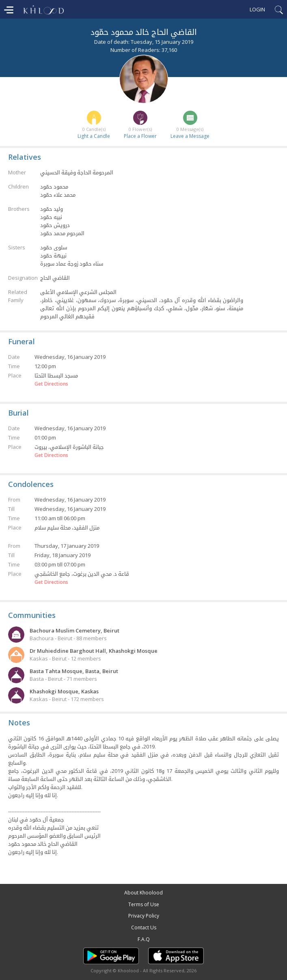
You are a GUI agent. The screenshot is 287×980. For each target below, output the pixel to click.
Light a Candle (94, 136)
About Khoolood (143, 893)
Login (257, 9)
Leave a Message (190, 136)
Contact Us (144, 927)
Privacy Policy (144, 916)
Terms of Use (144, 904)
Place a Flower (140, 136)
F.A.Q (144, 939)
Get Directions (51, 384)
